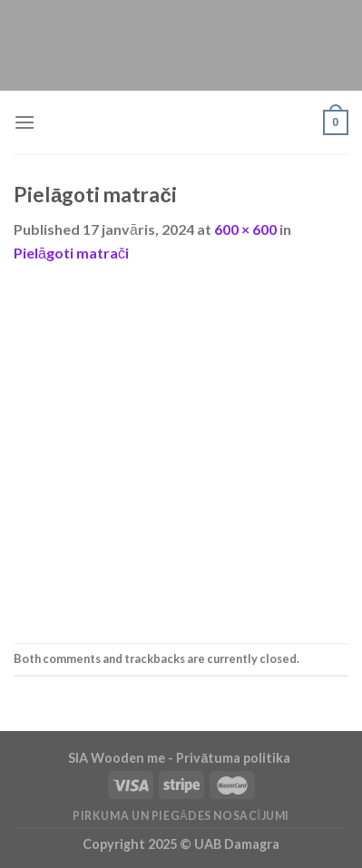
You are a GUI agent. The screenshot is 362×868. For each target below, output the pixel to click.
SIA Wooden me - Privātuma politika (181, 758)
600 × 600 (245, 229)
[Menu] (24, 122)
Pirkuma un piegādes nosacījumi (181, 816)
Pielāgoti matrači (71, 253)
